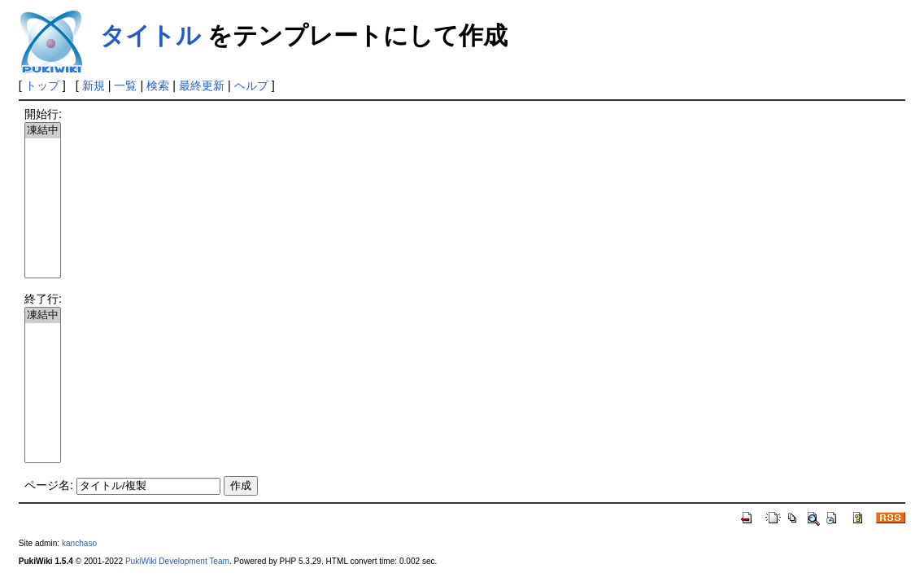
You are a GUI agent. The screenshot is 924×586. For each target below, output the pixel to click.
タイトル (150, 35)
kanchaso (79, 543)
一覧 (125, 85)
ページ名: (49, 485)
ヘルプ (251, 85)
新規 (94, 85)
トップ (42, 85)
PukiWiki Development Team (177, 561)
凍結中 (43, 131)
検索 (158, 85)
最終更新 (202, 85)
